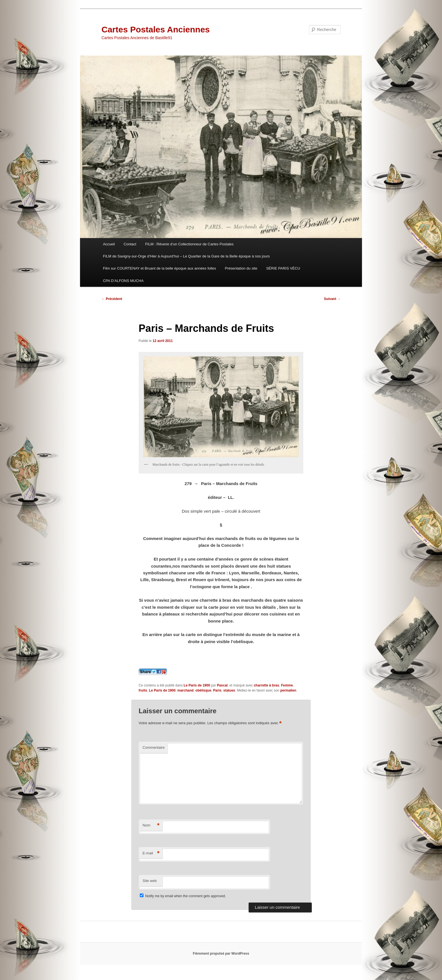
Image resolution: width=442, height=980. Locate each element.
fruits (143, 690)
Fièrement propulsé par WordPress (221, 954)
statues (229, 690)
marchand (185, 690)
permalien (288, 690)
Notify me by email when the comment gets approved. (183, 896)
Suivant (332, 299)
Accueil (109, 244)
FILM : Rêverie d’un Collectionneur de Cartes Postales (189, 244)
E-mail (151, 853)
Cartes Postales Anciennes (156, 29)
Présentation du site (241, 268)
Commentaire (154, 747)
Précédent (112, 299)
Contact (130, 244)
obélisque (203, 690)
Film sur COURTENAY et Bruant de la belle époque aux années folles (159, 268)
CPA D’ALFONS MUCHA (123, 281)
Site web (150, 881)
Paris (217, 690)
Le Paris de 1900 (197, 685)
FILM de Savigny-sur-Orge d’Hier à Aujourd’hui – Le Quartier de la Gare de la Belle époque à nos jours (186, 256)
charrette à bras (266, 685)
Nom (151, 825)
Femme (287, 685)
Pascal (222, 685)
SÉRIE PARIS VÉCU (283, 268)
